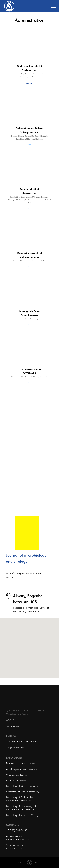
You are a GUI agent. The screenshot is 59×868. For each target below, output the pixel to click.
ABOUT (10, 720)
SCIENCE (11, 736)
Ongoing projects (15, 748)
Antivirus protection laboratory (21, 769)
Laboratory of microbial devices (22, 786)
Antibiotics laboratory (17, 780)
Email (29, 145)
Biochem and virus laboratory (21, 763)
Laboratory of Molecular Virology (23, 815)
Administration (13, 726)
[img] (27, 533)
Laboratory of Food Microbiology (23, 792)
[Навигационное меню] (54, 6)
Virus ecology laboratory (18, 775)
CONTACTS (13, 825)
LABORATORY (14, 758)
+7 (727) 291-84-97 (17, 830)
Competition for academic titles (22, 741)
